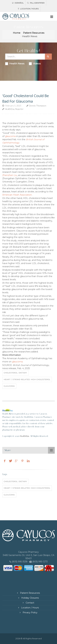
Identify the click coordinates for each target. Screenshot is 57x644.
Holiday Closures (30, 598)
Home (17, 33)
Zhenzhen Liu (10, 175)
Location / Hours (28, 9)
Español (18, 3)
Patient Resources (34, 33)
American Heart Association (17, 195)
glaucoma (10, 136)
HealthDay (25, 436)
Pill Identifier (36, 3)
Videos (35, 64)
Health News (15, 64)
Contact (30, 603)
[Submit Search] (48, 57)
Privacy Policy (30, 613)
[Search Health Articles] (25, 57)
